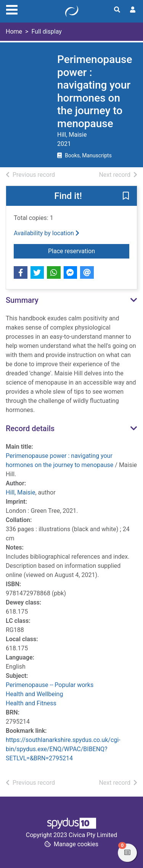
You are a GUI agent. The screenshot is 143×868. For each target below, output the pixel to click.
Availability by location (47, 233)
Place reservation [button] (89, 251)
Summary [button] (22, 300)
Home (14, 32)
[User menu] (133, 10)
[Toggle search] (117, 10)
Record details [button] (30, 428)
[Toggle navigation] (12, 9)
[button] (126, 196)
